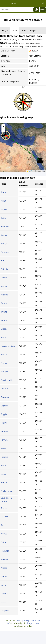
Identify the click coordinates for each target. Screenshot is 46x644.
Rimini (4, 423)
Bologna (5, 243)
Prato (3, 337)
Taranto (4, 320)
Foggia (4, 414)
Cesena (4, 594)
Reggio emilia (7, 380)
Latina (4, 474)
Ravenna (5, 397)
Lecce (3, 602)
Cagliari (4, 406)
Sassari (4, 448)
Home (13, 3)
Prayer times (33, 623)
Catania (4, 269)
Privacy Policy (23, 620)
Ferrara (4, 440)
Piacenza (5, 551)
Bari (3, 261)
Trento (4, 508)
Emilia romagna (8, 491)
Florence (5, 252)
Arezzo (4, 568)
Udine (4, 585)
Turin (3, 218)
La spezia (5, 611)
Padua (4, 303)
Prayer (5, 30)
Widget (33, 30)
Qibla (14, 30)
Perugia (4, 372)
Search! (43, 10)
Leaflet (30, 171)
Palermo (5, 226)
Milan (3, 201)
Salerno (4, 431)
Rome (3, 192)
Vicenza (4, 517)
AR (43, 3)
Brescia (4, 329)
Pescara (4, 457)
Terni (3, 525)
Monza (4, 465)
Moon (23, 30)
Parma (4, 363)
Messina (5, 295)
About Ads (36, 620)
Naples (4, 209)
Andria (4, 576)
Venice (4, 278)
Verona (4, 286)
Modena (5, 354)
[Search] (16, 10)
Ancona (4, 559)
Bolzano (5, 542)
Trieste (4, 312)
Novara (4, 534)
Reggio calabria (8, 346)
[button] (40, 161)
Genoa (4, 235)
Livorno (4, 389)
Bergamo (5, 483)
